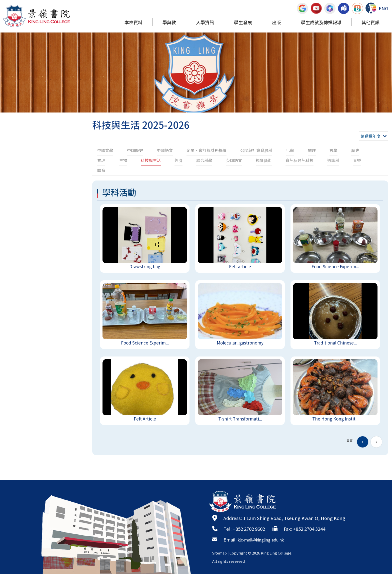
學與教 (169, 23)
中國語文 (165, 150)
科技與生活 (151, 160)
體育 (101, 170)
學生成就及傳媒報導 (321, 23)
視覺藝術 (264, 160)
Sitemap (220, 556)
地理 (312, 150)
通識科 (333, 160)
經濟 (178, 160)
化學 (290, 150)
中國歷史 (135, 150)
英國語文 (234, 160)
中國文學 (105, 150)
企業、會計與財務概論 (206, 150)
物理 (101, 160)
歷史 (355, 150)
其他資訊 (370, 23)
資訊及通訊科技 (299, 160)
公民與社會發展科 (256, 150)
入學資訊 (205, 23)
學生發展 (243, 23)
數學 (333, 150)
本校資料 (133, 23)
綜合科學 (204, 160)
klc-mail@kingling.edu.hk (266, 542)
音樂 (357, 160)
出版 (276, 23)
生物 (123, 160)
